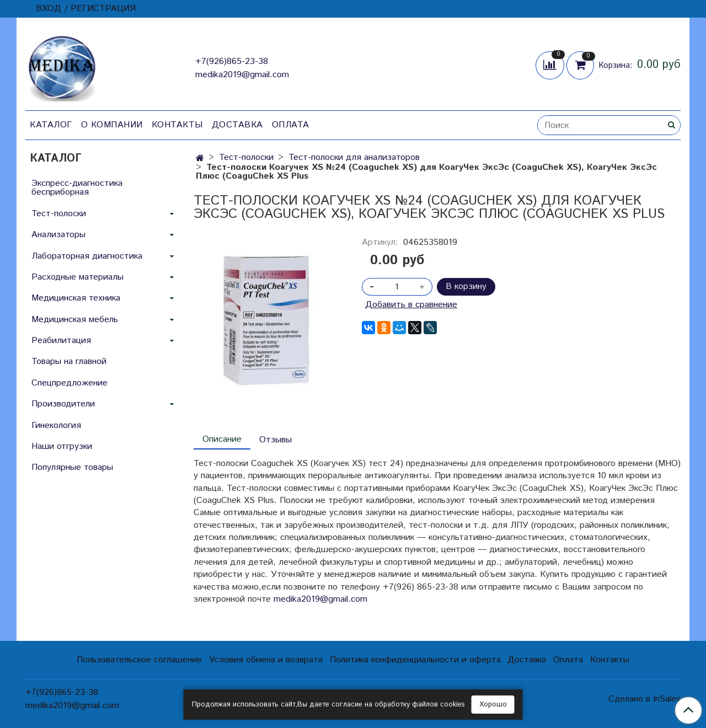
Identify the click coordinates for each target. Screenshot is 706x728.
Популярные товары (72, 467)
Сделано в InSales (645, 699)
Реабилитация (61, 341)
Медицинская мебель (75, 320)
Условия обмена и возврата (266, 660)
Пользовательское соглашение (139, 660)
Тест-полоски (246, 157)
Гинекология (56, 425)
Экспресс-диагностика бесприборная (77, 188)
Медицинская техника (76, 298)
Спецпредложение (69, 383)
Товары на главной (69, 362)
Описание (222, 439)
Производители (63, 404)
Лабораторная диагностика (87, 256)
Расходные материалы (77, 277)
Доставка (237, 125)
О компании (112, 125)
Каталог (51, 125)
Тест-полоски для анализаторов (354, 157)
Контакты (177, 125)
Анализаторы (58, 235)
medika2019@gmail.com (242, 75)
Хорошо (493, 705)
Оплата (291, 125)
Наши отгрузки (62, 446)
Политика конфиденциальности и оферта (415, 660)
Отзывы (276, 440)
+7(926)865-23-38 (232, 61)
